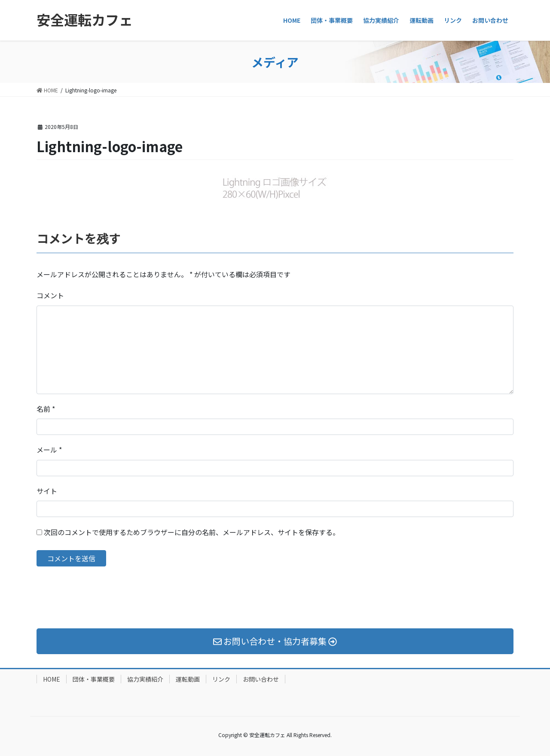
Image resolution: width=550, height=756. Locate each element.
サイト (47, 491)
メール (49, 450)
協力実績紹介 (145, 679)
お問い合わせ (261, 679)
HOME (52, 679)
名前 (46, 409)
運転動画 (188, 679)
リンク (221, 679)
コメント (50, 295)
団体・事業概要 (94, 679)
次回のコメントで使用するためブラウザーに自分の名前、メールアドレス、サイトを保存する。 (192, 532)
